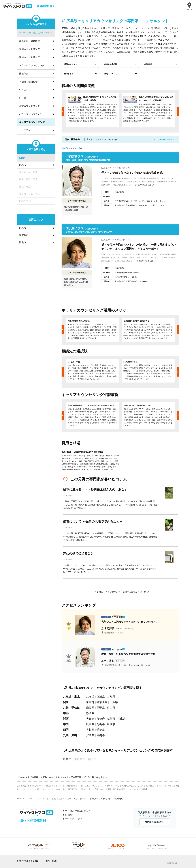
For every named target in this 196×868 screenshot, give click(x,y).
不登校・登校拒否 (28, 82)
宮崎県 (90, 735)
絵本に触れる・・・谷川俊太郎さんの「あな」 (95, 489)
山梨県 (90, 708)
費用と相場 (69, 74)
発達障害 (24, 73)
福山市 (23, 242)
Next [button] (178, 111)
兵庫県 (121, 719)
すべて (22, 33)
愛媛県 (101, 730)
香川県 (90, 730)
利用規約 (69, 815)
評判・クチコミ (111, 74)
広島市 (67, 759)
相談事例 (148, 64)
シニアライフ (26, 130)
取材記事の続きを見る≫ (145, 185)
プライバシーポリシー (75, 819)
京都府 (101, 719)
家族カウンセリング (29, 57)
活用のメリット (70, 64)
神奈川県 (102, 702)
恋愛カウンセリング (29, 106)
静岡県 (90, 713)
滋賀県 (111, 719)
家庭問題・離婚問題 (29, 41)
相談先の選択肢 (111, 64)
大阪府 (90, 719)
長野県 (101, 708)
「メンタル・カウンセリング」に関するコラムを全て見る (120, 592)
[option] (92, 110)
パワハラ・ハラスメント (32, 114)
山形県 (111, 697)
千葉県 (114, 702)
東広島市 (24, 235)
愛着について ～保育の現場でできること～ (93, 521)
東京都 (90, 702)
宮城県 (101, 697)
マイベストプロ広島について (78, 811)
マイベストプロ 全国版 (29, 861)
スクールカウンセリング (32, 65)
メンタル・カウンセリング (40, 33)
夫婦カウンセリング (29, 49)
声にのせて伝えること (78, 553)
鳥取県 (111, 724)
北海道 (90, 697)
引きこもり (25, 90)
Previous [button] (63, 111)
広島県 (90, 724)
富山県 (111, 708)
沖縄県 (101, 735)
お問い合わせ (51, 861)
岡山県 (101, 724)
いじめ (23, 98)
